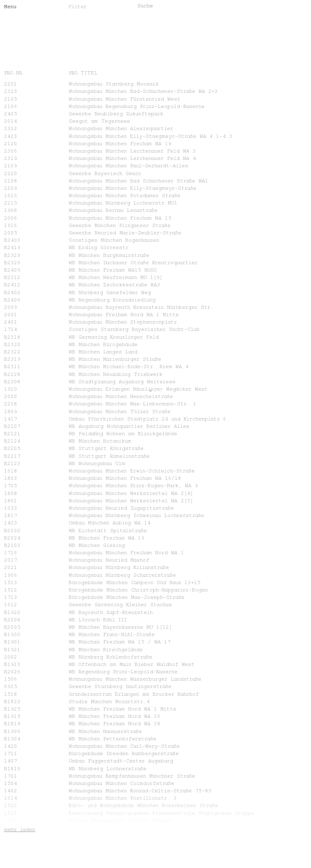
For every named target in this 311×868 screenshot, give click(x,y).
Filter (78, 6)
